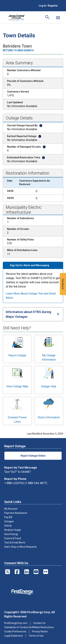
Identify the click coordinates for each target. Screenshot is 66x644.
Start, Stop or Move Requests (21, 547)
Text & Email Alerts (15, 543)
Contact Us (39, 623)
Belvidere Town (17, 46)
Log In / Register (48, 6)
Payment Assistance (16, 513)
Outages (9, 521)
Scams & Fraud (13, 538)
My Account (11, 509)
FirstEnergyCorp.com (16, 623)
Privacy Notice (40, 631)
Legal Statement (14, 636)
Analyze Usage (13, 530)
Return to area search (18, 50)
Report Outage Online (33, 456)
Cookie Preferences (15, 631)
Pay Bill (8, 517)
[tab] (33, 314)
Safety (8, 526)
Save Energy (11, 534)
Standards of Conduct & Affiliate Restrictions (29, 627)
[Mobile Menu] (58, 18)
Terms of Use (36, 636)
